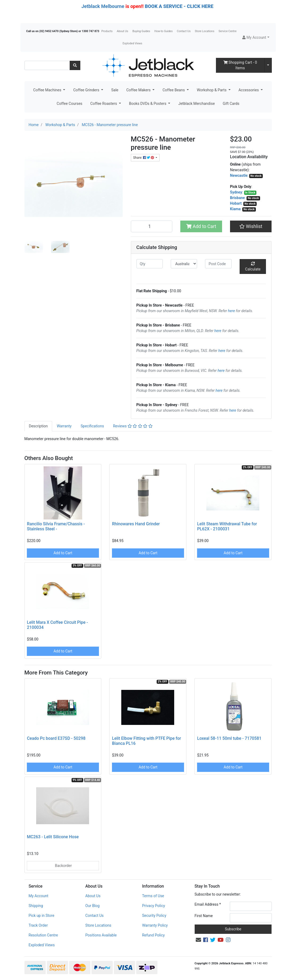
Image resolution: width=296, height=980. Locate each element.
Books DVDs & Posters (148, 104)
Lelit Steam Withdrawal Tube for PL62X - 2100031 (227, 526)
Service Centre (228, 31)
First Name (204, 916)
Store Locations (205, 31)
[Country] (184, 264)
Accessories (249, 90)
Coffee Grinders (87, 90)
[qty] (150, 264)
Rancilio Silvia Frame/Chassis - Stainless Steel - (56, 526)
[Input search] (47, 65)
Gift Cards (231, 104)
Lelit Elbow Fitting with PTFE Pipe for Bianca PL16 (146, 741)
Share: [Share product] (144, 158)
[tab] (38, 426)
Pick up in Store (42, 915)
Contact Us (184, 31)
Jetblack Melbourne (103, 6)
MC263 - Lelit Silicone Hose (53, 837)
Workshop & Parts (212, 90)
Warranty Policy (155, 925)
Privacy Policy (153, 906)
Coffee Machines (48, 90)
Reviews (133, 426)
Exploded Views (132, 43)
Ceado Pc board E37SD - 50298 (56, 738)
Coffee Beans (174, 90)
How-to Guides (163, 31)
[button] (256, 38)
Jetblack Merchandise (196, 104)
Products (107, 31)
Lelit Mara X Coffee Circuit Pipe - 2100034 (57, 625)
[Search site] (75, 65)
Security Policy (154, 915)
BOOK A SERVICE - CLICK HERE (179, 6)
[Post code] (218, 264)
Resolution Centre (43, 935)
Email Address (208, 904)
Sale (115, 90)
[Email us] (198, 940)
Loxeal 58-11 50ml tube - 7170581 (229, 738)
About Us (122, 31)
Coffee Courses (69, 104)
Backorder (63, 866)
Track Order (38, 925)
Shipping (36, 906)
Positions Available (101, 935)
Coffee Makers (139, 90)
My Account (39, 896)
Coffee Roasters (104, 104)
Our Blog (93, 906)
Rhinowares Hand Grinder (136, 524)
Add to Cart (201, 226)
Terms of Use (153, 896)
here (231, 311)
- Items (240, 65)
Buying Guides (141, 31)
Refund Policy (153, 935)
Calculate (253, 267)
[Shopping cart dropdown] (268, 65)
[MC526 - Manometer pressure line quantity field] (152, 226)
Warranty (64, 426)
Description (38, 426)
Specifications (92, 426)
